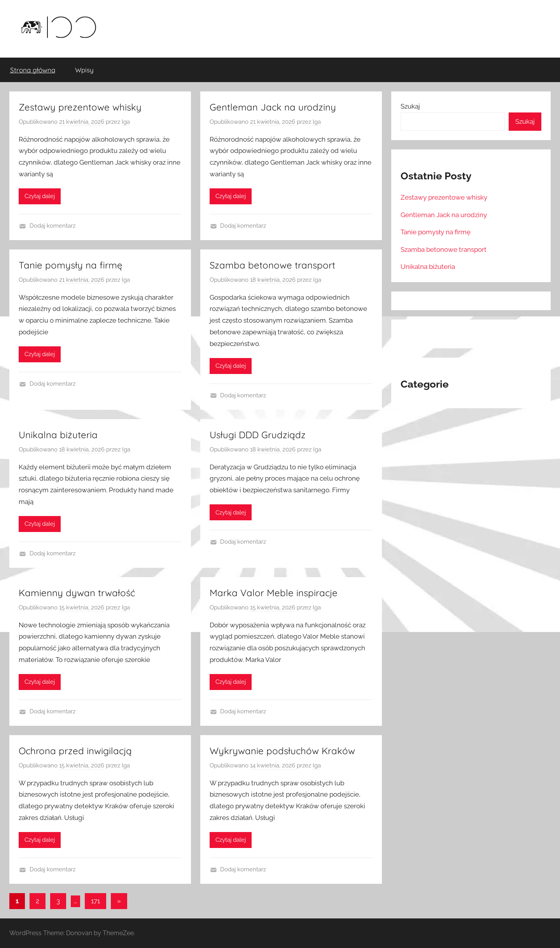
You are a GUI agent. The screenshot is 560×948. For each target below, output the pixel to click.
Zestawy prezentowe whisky (80, 107)
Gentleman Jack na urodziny (273, 107)
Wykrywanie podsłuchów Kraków (282, 751)
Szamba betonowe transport (272, 265)
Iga (126, 122)
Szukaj (410, 106)
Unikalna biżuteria (58, 435)
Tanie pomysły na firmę (71, 265)
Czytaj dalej (40, 196)
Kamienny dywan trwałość (77, 593)
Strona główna (33, 70)
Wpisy (84, 70)
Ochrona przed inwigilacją (75, 751)
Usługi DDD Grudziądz (258, 435)
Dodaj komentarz (52, 226)
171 (95, 901)
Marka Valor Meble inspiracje (274, 593)
